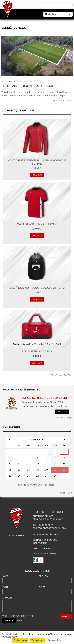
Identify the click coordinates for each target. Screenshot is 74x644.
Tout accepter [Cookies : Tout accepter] (20, 640)
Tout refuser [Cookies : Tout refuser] (37, 640)
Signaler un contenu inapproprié (45, 542)
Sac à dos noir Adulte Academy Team (37, 288)
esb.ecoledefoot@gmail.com (50, 528)
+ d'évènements (60, 418)
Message (8, 598)
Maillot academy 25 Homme (37, 224)
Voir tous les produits (60, 375)
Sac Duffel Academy (37, 351)
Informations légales (45, 535)
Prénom (44, 576)
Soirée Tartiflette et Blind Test (44, 398)
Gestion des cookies (45, 554)
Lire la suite (37, 175)
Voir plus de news (64, 101)
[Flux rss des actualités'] (54, 101)
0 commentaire (27, 81)
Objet (43, 587)
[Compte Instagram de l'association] (41, 560)
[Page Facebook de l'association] (35, 560)
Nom (6, 576)
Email (7, 587)
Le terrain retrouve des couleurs (28, 86)
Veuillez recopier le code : (19, 616)
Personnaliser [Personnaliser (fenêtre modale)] (55, 640)
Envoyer (66, 617)
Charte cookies (42, 548)
